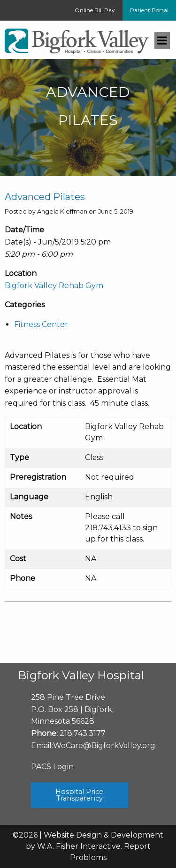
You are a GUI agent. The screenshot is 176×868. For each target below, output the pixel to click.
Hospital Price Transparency (79, 795)
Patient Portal (149, 10)
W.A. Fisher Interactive (79, 846)
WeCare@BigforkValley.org (104, 746)
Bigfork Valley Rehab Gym (54, 286)
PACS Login (52, 767)
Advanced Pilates (45, 197)
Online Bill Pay (95, 10)
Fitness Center (41, 324)
